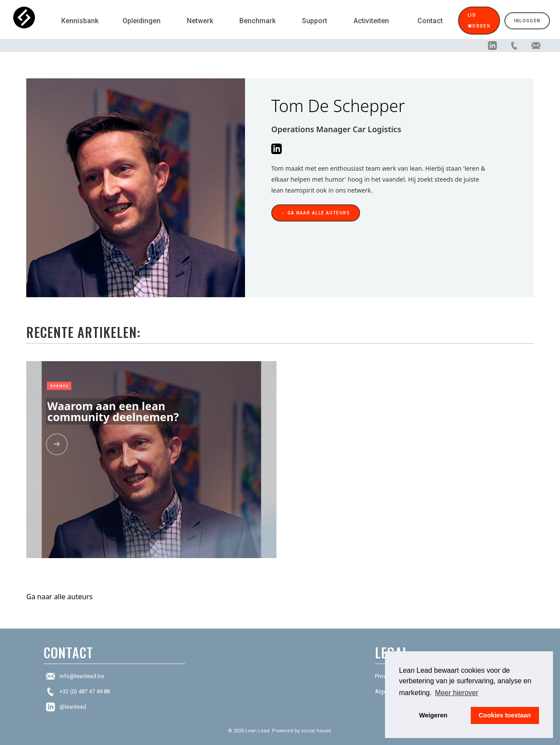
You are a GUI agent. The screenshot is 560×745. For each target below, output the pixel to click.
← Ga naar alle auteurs (316, 213)
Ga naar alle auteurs (59, 597)
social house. (317, 731)
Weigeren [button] (433, 715)
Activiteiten (371, 21)
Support (315, 21)
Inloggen (527, 21)
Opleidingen (142, 21)
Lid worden (479, 21)
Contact (430, 21)
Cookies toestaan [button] (505, 715)
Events (59, 386)
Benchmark (257, 21)
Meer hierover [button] (457, 693)
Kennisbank (80, 21)
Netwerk (200, 21)
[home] (33, 21)
